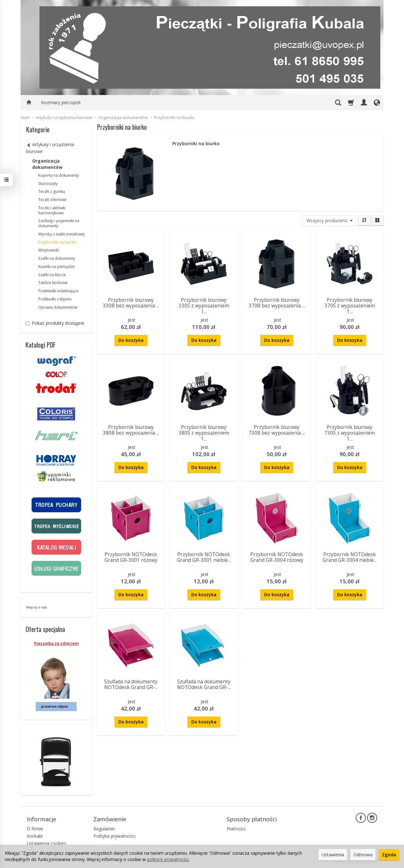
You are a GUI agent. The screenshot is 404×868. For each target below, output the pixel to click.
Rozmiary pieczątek (61, 102)
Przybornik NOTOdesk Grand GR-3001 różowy (131, 557)
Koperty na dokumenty (59, 175)
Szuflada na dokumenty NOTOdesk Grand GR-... (131, 684)
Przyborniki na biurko (57, 242)
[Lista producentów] (329, 221)
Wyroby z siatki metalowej (61, 234)
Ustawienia (333, 855)
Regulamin (104, 829)
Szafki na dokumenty (57, 258)
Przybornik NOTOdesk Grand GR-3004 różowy (277, 557)
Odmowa (363, 855)
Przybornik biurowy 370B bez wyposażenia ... (277, 303)
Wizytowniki (49, 250)
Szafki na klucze (52, 275)
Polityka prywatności (114, 836)
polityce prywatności (168, 859)
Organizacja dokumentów (47, 164)
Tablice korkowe (53, 283)
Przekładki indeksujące (58, 291)
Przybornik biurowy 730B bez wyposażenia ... (277, 430)
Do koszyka (131, 340)
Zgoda (389, 855)
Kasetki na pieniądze (56, 267)
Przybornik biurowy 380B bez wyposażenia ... (131, 430)
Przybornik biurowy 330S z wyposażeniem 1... (204, 306)
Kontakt (35, 836)
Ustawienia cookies (47, 843)
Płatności (236, 829)
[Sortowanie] (364, 220)
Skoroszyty (48, 184)
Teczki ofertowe (52, 200)
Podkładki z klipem (55, 299)
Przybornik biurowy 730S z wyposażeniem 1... (350, 433)
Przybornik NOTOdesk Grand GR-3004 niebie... (350, 557)
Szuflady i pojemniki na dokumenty (59, 223)
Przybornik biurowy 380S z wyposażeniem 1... (204, 433)
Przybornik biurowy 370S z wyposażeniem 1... (350, 306)
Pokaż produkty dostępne (55, 323)
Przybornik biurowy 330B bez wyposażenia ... (131, 303)
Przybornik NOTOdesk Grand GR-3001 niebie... (204, 557)
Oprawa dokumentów (58, 307)
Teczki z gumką (52, 191)
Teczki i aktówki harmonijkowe (52, 210)
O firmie (35, 829)
